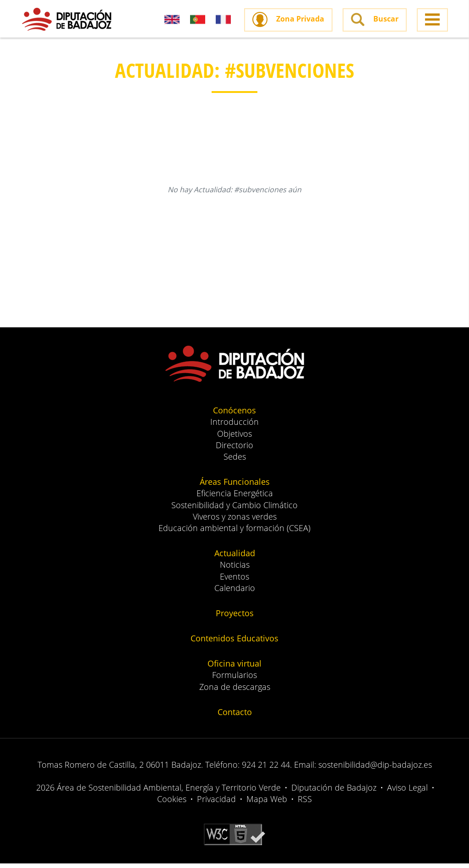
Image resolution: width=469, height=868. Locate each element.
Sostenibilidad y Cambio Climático (234, 510)
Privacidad (216, 804)
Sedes (235, 461)
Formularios (234, 680)
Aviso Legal (407, 792)
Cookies (172, 804)
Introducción (234, 427)
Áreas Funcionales (235, 487)
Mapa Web (267, 804)
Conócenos (234, 415)
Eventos (234, 581)
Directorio (234, 450)
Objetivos (234, 438)
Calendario (235, 592)
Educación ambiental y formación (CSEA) (234, 533)
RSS (305, 804)
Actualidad (235, 558)
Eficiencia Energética (235, 498)
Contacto (235, 717)
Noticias (235, 570)
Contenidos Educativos (234, 643)
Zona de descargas (235, 691)
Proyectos (235, 618)
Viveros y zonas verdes (235, 521)
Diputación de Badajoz (334, 792)
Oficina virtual (234, 668)
